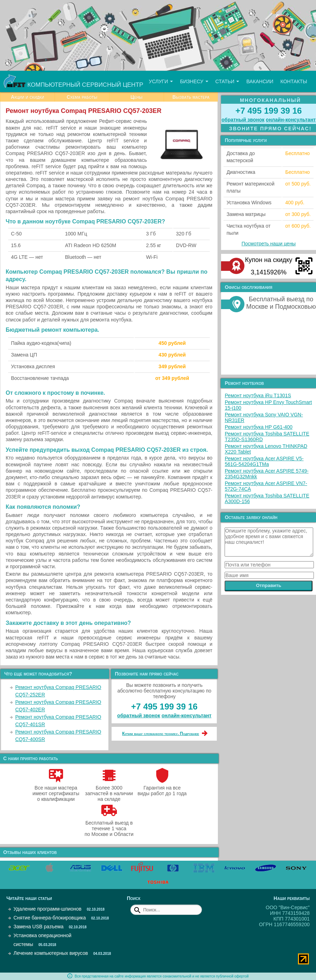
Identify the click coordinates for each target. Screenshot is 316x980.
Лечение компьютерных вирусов (51, 953)
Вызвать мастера (191, 97)
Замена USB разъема (38, 927)
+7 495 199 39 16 (164, 706)
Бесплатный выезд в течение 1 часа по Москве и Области (109, 826)
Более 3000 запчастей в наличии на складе (109, 791)
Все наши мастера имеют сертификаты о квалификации (56, 791)
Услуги (161, 81)
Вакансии (260, 81)
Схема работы (82, 97)
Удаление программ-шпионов (47, 909)
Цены (136, 97)
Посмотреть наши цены (269, 244)
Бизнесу (194, 81)
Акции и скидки (28, 97)
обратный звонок (139, 716)
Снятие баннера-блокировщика (50, 918)
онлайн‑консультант (187, 716)
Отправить (269, 585)
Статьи (227, 81)
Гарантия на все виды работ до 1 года (162, 788)
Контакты (294, 81)
